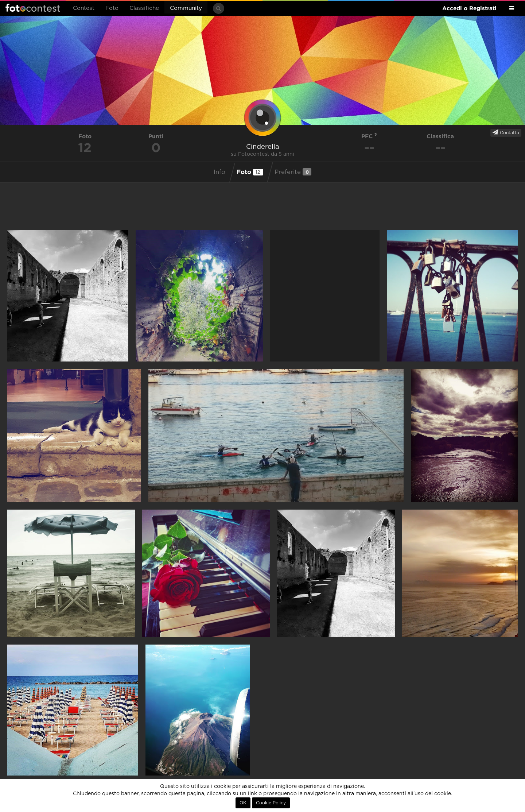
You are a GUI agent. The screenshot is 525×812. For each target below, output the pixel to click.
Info (219, 172)
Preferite (293, 172)
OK (243, 803)
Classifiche (144, 8)
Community (186, 8)
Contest (84, 8)
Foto (112, 8)
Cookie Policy (271, 803)
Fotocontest (33, 8)
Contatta (506, 132)
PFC (369, 136)
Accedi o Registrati (469, 8)
